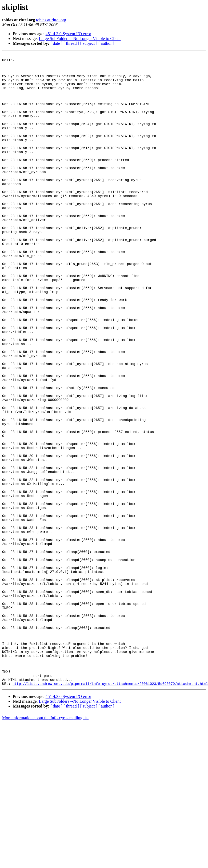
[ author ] (106, 43)
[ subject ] (89, 43)
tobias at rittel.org (51, 20)
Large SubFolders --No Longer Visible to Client (80, 39)
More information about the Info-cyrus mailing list (45, 844)
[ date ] (56, 43)
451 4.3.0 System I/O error (69, 34)
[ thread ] (71, 43)
